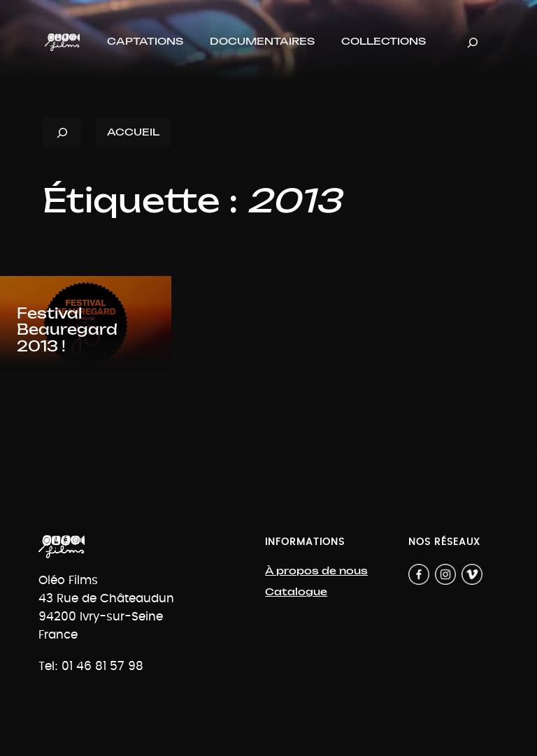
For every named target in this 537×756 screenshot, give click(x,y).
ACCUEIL (133, 132)
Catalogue (296, 592)
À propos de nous (316, 571)
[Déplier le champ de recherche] (473, 42)
